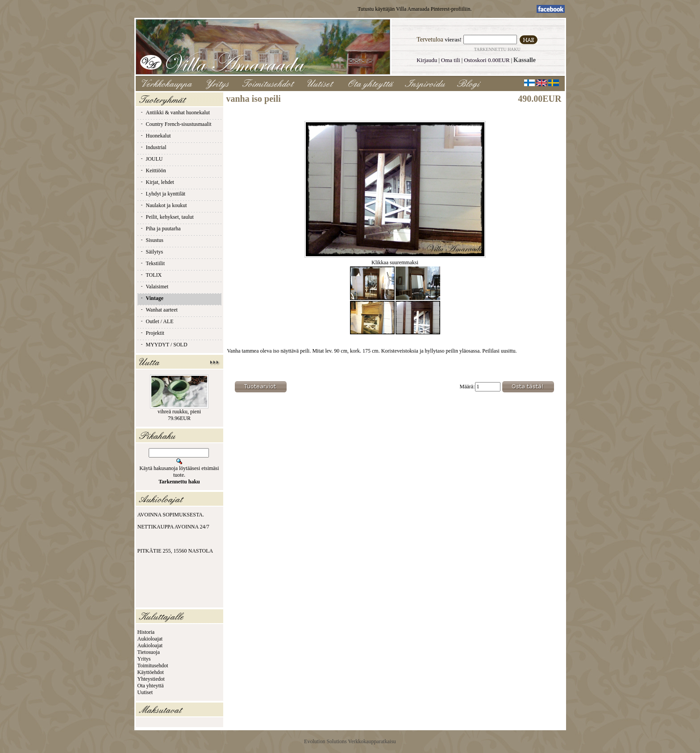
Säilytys (152, 252)
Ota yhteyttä (151, 686)
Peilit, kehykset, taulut (167, 217)
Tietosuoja (149, 652)
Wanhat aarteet (159, 310)
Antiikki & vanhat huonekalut (175, 112)
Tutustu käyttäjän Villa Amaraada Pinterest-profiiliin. (415, 9)
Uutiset (145, 692)
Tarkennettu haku (497, 49)
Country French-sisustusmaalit (176, 124)
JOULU (151, 159)
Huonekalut (155, 136)
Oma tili (451, 60)
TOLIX (151, 275)
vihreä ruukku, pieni (179, 412)
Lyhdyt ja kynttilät (163, 194)
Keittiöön (153, 171)
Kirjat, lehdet (157, 182)
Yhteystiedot (151, 679)
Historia (146, 632)
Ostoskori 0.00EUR (487, 60)
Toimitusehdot (153, 666)
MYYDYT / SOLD (164, 345)
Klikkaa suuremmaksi (395, 260)
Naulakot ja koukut (163, 205)
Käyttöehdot (151, 672)
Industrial (153, 147)
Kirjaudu (427, 60)
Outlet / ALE (157, 321)
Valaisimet (154, 287)
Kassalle (525, 60)
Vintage (152, 298)
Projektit (152, 333)
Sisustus (152, 240)
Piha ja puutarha (160, 229)
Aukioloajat (150, 639)
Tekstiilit (152, 263)
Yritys (144, 659)
